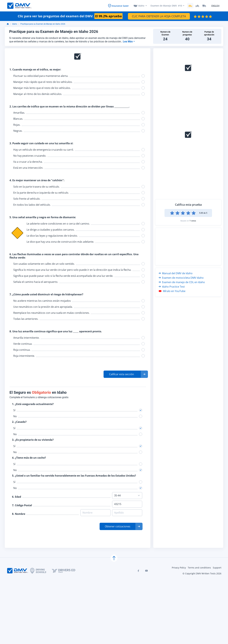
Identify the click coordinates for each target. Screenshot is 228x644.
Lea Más (128, 42)
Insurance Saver (120, 6)
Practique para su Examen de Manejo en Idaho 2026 (43, 24)
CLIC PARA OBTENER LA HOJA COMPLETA (159, 16)
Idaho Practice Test (172, 287)
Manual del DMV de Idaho (176, 273)
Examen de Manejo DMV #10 (166, 6)
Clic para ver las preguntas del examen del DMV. (70, 16)
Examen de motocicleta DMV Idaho (181, 278)
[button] (126, 374)
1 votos (193, 221)
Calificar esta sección (122, 374)
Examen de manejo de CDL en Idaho (182, 282)
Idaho (141, 6)
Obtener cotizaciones (118, 527)
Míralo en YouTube (172, 291)
